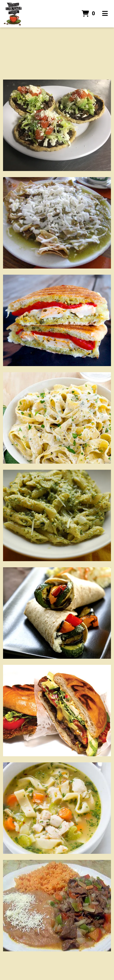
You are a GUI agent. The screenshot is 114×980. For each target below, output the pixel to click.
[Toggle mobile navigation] (105, 14)
